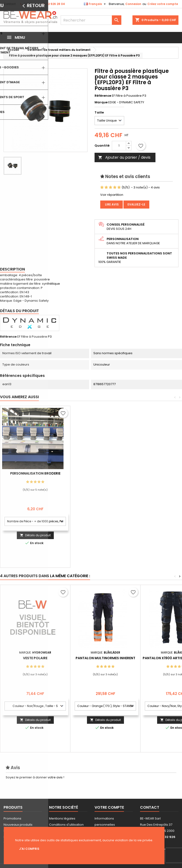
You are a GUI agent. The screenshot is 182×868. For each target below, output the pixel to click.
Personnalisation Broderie (105, 473)
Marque (101, 102)
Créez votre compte (163, 4)
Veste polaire (35, 658)
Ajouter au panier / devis (124, 157)
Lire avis (111, 204)
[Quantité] (119, 146)
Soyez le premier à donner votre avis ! (35, 777)
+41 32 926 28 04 (53, 4)
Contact (10, 4)
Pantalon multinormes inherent (105, 658)
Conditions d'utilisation (66, 825)
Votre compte (109, 807)
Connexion (133, 4)
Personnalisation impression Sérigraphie (35, 475)
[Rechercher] (91, 20)
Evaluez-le (136, 204)
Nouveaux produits (18, 825)
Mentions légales (62, 818)
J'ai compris (29, 849)
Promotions (12, 818)
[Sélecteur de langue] (95, 4)
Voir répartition (112, 195)
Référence (103, 96)
